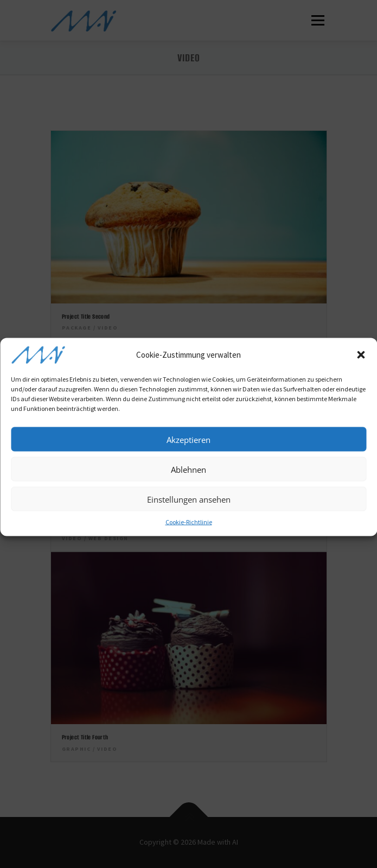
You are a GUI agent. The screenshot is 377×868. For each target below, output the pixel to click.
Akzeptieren (188, 447)
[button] (361, 363)
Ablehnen (188, 477)
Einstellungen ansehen (189, 507)
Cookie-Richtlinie (189, 530)
